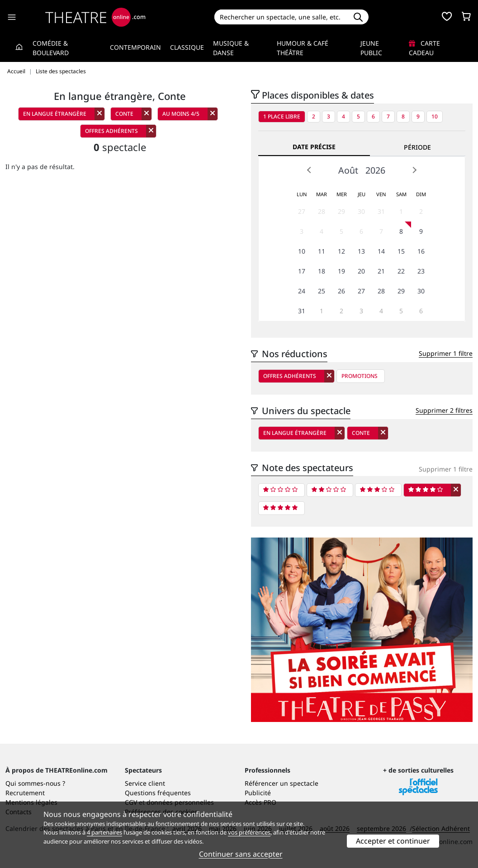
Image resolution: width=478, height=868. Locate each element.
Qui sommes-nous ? (35, 783)
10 (435, 116)
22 (401, 271)
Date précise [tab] (314, 147)
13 (361, 251)
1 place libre (282, 116)
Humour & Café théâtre (303, 48)
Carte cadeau (424, 48)
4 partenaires (104, 832)
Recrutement (25, 793)
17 (302, 271)
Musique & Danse (231, 48)
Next (414, 170)
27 (302, 211)
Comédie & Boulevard (51, 48)
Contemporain (135, 47)
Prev (309, 170)
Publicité (258, 793)
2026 (375, 170)
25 (322, 291)
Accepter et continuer (393, 841)
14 (381, 251)
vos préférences (249, 832)
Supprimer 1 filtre (446, 353)
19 (341, 271)
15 (401, 251)
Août (348, 170)
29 (341, 211)
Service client (145, 783)
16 (421, 251)
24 (302, 291)
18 (322, 271)
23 (421, 271)
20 (361, 271)
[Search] (281, 17)
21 (381, 271)
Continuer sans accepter (241, 854)
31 (381, 211)
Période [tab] (417, 147)
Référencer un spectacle (282, 783)
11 (322, 251)
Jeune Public (371, 48)
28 (322, 211)
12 (341, 251)
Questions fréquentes (158, 793)
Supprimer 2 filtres (444, 410)
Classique (187, 47)
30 (361, 211)
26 (341, 291)
